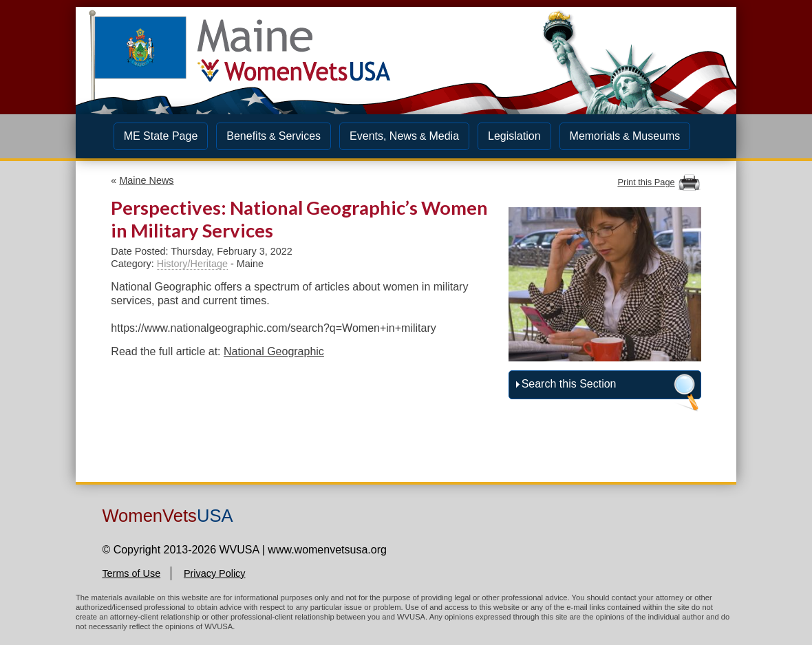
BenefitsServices (274, 136)
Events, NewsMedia (404, 136)
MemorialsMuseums (625, 136)
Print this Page (646, 182)
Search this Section (569, 384)
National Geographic (274, 351)
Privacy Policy (215, 573)
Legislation (514, 136)
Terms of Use (131, 573)
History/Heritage (192, 264)
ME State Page (161, 136)
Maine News (146, 180)
